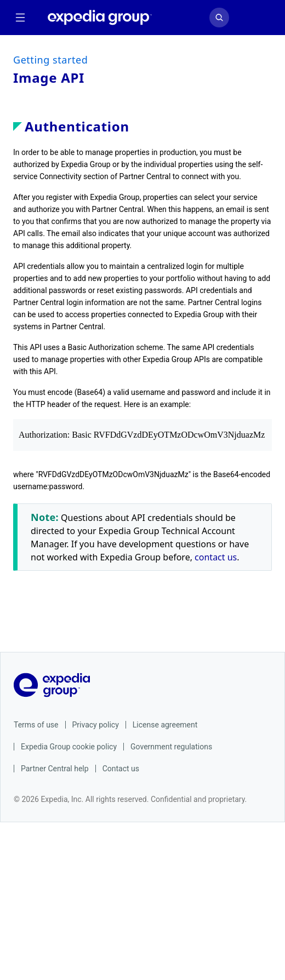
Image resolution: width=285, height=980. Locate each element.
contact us (216, 557)
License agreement (165, 725)
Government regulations (171, 747)
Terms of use (36, 725)
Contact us (121, 769)
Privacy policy (96, 725)
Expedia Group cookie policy (69, 747)
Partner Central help (55, 769)
